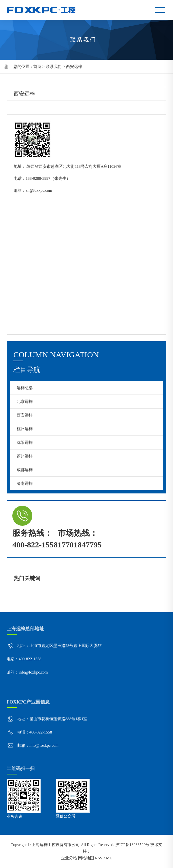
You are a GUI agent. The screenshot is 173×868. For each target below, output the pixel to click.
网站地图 (86, 858)
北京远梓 (25, 402)
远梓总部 (25, 388)
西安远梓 (25, 415)
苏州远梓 (25, 456)
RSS (98, 858)
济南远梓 (25, 483)
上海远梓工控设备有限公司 (56, 845)
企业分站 (69, 858)
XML (107, 858)
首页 (37, 67)
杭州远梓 (25, 429)
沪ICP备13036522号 (132, 845)
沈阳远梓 (25, 442)
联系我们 (54, 67)
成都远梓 (25, 470)
